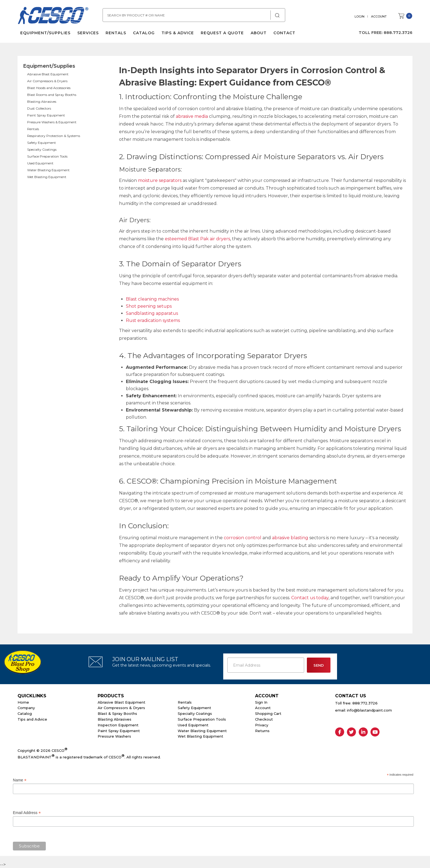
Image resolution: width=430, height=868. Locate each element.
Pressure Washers (114, 736)
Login (360, 16)
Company (26, 708)
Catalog (144, 33)
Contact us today (310, 598)
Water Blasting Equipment (48, 170)
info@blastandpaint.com (369, 710)
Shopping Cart (268, 713)
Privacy (262, 725)
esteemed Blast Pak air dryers (197, 239)
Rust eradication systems (153, 320)
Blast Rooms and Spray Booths (52, 95)
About (259, 33)
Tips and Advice (32, 719)
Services (88, 33)
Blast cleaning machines (152, 299)
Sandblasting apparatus (152, 313)
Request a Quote (222, 33)
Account (379, 16)
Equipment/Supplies (45, 33)
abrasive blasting (290, 538)
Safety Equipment (42, 143)
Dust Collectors (39, 108)
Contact (284, 33)
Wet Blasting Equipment (47, 177)
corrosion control (243, 538)
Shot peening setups (149, 306)
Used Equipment (40, 163)
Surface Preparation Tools (47, 156)
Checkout (264, 719)
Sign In (261, 702)
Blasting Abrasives (42, 102)
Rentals (116, 33)
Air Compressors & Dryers (47, 81)
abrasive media (192, 116)
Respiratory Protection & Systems (54, 136)
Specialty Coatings (42, 149)
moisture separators (160, 180)
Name (20, 780)
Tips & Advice (178, 33)
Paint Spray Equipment (46, 115)
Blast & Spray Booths (117, 713)
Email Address (27, 813)
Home (23, 702)
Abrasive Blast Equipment (48, 74)
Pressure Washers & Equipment (52, 122)
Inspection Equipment (118, 725)
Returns (262, 731)
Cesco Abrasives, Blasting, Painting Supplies (53, 16)
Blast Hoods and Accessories (49, 88)
